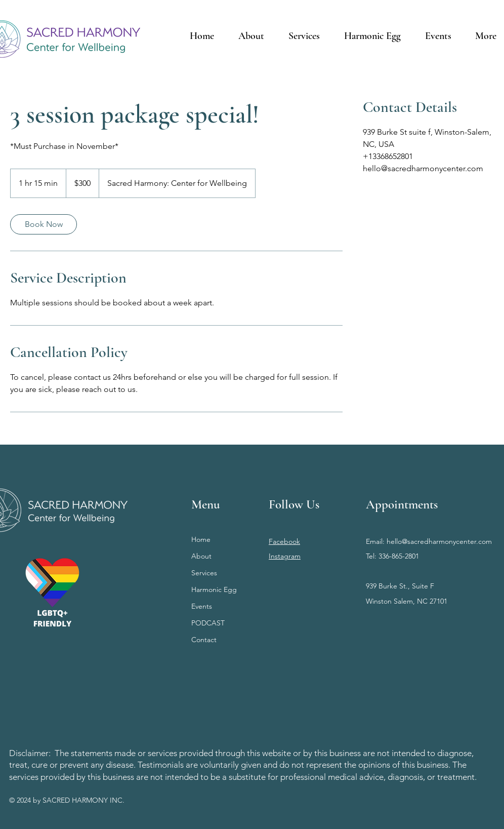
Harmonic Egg (214, 589)
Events (202, 606)
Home (201, 539)
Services (204, 573)
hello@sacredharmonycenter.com (439, 541)
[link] (44, 224)
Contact (204, 640)
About (201, 556)
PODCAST (208, 623)
